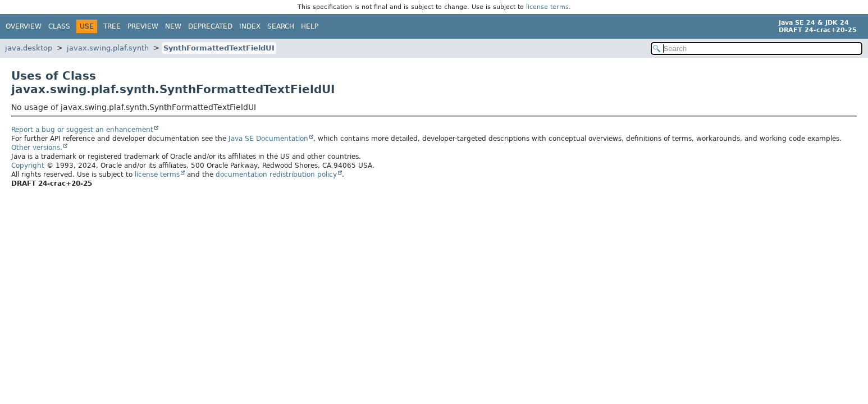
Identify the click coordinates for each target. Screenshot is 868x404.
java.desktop (29, 48)
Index (250, 26)
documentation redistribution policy (276, 175)
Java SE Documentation (268, 139)
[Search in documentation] (757, 49)
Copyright (28, 166)
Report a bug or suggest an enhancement (82, 130)
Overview (24, 26)
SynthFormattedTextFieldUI (219, 48)
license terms (547, 7)
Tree (112, 26)
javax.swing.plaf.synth (108, 48)
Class (59, 26)
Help (310, 26)
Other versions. (37, 148)
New (173, 26)
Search (281, 26)
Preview (143, 26)
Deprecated (210, 26)
